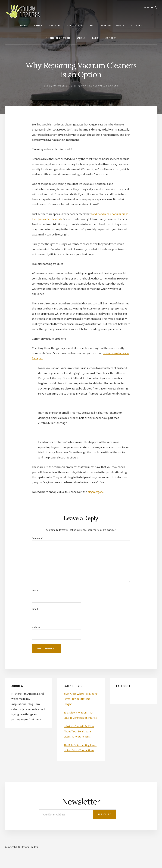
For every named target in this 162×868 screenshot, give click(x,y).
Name (35, 591)
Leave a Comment (107, 86)
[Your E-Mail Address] (77, 825)
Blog (47, 86)
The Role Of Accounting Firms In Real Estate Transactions (78, 755)
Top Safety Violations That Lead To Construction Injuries (79, 718)
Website (36, 627)
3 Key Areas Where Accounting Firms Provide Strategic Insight (80, 699)
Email (35, 609)
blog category (96, 492)
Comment (38, 538)
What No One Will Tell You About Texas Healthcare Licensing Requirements (80, 737)
